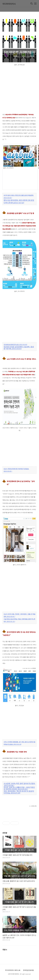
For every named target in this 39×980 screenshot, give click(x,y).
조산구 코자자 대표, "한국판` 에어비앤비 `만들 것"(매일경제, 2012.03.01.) (19, 615)
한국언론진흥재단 (28, 970)
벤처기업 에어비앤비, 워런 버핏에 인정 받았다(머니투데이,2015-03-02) (19, 201)
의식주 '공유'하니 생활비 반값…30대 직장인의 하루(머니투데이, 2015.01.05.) (19, 788)
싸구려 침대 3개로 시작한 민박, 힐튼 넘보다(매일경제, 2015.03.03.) (19, 196)
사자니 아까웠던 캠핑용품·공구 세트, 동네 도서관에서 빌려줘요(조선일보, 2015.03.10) (19, 743)
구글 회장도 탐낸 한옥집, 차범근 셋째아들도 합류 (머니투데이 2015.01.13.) (19, 620)
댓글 (5, 950)
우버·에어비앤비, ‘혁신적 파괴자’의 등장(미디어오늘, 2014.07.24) (19, 792)
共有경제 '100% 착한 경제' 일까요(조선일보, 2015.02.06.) (19, 784)
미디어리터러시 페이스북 (13, 970)
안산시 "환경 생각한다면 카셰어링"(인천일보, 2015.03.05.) (16, 470)
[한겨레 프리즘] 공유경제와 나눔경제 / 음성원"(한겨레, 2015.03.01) (19, 348)
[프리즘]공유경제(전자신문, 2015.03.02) (15, 345)
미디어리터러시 (9, 4)
